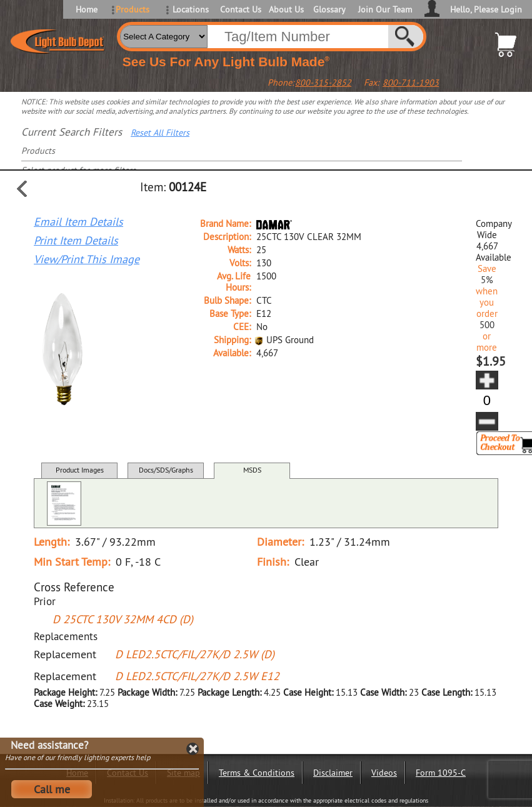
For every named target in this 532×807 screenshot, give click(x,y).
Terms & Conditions (257, 773)
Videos (384, 773)
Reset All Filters (160, 133)
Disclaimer (333, 773)
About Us (286, 9)
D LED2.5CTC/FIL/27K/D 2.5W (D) (195, 654)
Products (133, 9)
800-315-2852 (323, 83)
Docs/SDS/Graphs (166, 470)
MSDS (252, 470)
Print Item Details (76, 241)
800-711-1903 (411, 83)
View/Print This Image (87, 259)
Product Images (80, 470)
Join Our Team (385, 9)
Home (87, 9)
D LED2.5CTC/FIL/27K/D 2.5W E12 (197, 676)
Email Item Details (78, 222)
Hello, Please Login (486, 9)
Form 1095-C (441, 773)
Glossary (329, 9)
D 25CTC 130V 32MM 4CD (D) (123, 619)
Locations (191, 9)
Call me (52, 789)
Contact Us (240, 9)
